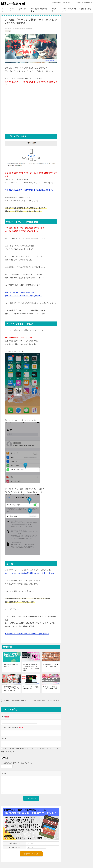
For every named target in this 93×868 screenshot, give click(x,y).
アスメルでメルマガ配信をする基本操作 (14, 701)
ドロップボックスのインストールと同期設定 (47, 701)
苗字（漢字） (15, 843)
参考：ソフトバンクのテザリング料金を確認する (24, 296)
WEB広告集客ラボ (13, 4)
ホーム (3, 10)
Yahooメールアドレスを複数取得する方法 (31, 688)
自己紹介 (12, 10)
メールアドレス (15, 847)
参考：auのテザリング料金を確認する (19, 292)
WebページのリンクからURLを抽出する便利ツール (76, 10)
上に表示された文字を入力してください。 (17, 763)
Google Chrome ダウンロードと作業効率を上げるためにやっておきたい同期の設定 (31, 667)
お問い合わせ (23, 10)
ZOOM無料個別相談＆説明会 (39, 10)
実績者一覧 (55, 10)
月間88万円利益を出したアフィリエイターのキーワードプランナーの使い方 (11, 689)
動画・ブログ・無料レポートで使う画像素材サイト (51, 688)
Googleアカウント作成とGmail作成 (11, 665)
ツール (8, 31)
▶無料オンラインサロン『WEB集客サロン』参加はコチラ (27, 634)
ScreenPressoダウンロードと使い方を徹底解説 (51, 665)
